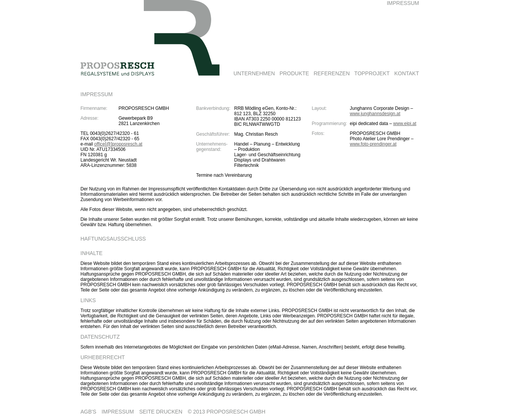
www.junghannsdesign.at (375, 114)
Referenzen (332, 73)
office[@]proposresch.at (119, 144)
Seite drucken (161, 412)
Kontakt (406, 73)
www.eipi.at (405, 124)
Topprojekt (372, 73)
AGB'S (89, 412)
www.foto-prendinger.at (373, 144)
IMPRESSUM (118, 412)
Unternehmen (254, 73)
